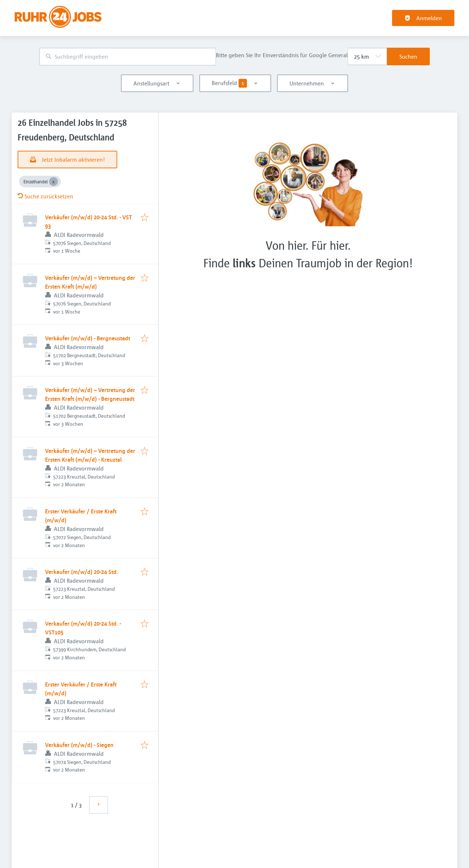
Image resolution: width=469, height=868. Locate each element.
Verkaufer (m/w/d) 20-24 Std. (82, 572)
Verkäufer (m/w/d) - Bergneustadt (88, 338)
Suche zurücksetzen (45, 196)
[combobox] (128, 57)
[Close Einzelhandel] (53, 182)
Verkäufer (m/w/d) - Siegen (79, 745)
